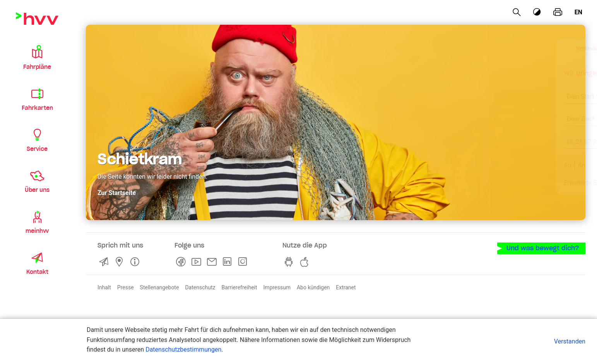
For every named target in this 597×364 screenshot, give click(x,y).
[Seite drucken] (558, 12)
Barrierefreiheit (239, 287)
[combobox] (496, 92)
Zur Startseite (117, 192)
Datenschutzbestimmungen (183, 349)
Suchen (534, 165)
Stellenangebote (160, 287)
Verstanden (570, 341)
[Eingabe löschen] (541, 92)
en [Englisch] (578, 12)
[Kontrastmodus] (537, 12)
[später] (562, 142)
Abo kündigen (313, 287)
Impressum (277, 287)
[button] (37, 57)
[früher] (514, 142)
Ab (448, 165)
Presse (126, 287)
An (462, 165)
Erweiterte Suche (468, 182)
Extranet (346, 287)
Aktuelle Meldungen (538, 182)
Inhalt (104, 287)
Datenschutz (200, 287)
